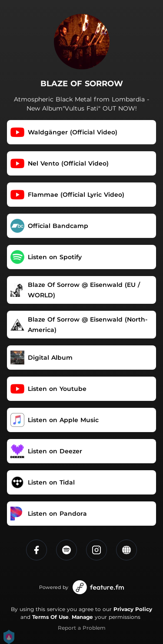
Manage (82, 617)
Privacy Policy (133, 609)
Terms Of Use (50, 617)
